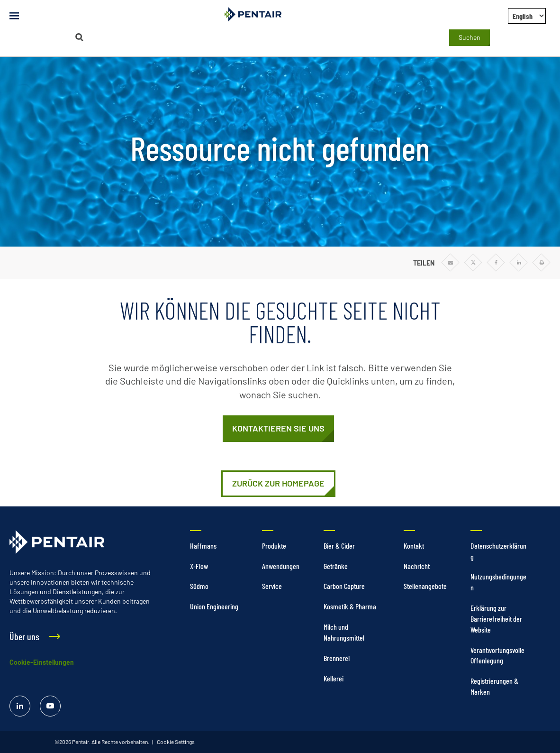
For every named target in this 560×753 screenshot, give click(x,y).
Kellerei (334, 678)
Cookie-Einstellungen (42, 662)
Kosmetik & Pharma (350, 606)
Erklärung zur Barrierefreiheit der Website (496, 619)
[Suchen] (80, 37)
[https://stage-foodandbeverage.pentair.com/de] (278, 484)
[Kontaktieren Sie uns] (278, 429)
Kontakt (414, 546)
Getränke (336, 566)
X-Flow (199, 566)
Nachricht (417, 566)
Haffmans (203, 546)
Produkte (274, 546)
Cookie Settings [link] (175, 742)
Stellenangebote (425, 586)
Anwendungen (281, 566)
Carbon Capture (344, 586)
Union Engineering (214, 606)
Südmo (199, 586)
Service (272, 586)
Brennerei (337, 658)
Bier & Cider (339, 546)
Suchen (470, 37)
